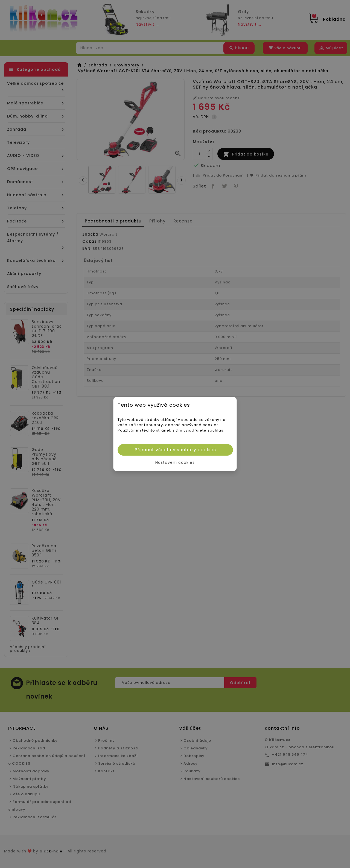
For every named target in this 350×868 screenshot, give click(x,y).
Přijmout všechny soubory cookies (175, 450)
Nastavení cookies (175, 462)
